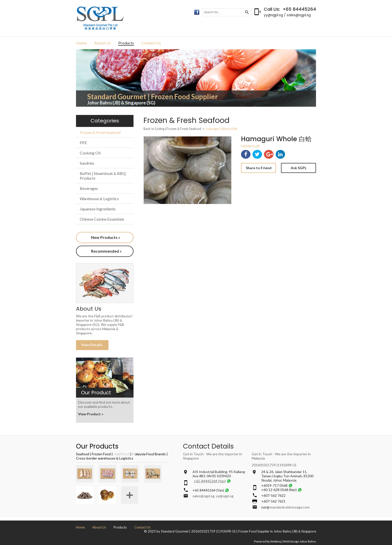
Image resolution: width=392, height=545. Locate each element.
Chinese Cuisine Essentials (102, 219)
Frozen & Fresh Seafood (100, 132)
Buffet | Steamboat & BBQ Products (103, 176)
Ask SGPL (299, 168)
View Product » (91, 414)
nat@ (265, 507)
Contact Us (151, 43)
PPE (83, 143)
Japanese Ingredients (98, 209)
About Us (102, 43)
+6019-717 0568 (274, 485)
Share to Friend (259, 168)
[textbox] (223, 12)
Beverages (89, 188)
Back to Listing (154, 129)
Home (81, 43)
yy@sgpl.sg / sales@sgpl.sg (287, 15)
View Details (92, 345)
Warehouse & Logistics (99, 199)
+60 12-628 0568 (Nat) (279, 490)
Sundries (87, 163)
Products (126, 43)
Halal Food (121, 454)
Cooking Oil (90, 153)
